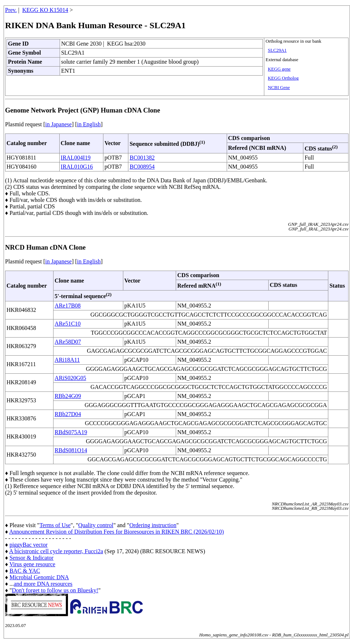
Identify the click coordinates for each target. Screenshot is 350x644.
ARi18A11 (67, 360)
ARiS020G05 (70, 378)
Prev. (11, 10)
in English (89, 124)
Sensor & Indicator (31, 558)
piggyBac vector (28, 545)
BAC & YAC (25, 571)
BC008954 (142, 167)
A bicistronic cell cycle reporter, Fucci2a (56, 551)
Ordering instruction (153, 525)
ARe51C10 (68, 324)
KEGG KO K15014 (45, 10)
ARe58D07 (68, 342)
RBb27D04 (68, 414)
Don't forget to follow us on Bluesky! (55, 590)
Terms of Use (55, 525)
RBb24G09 (68, 396)
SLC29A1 (277, 50)
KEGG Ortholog (283, 78)
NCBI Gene (279, 88)
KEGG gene (279, 69)
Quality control (96, 525)
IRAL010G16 (77, 167)
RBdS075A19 (71, 432)
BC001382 (142, 158)
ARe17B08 (68, 306)
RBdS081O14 (71, 450)
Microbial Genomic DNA (39, 577)
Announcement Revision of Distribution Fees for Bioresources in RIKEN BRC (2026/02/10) (116, 532)
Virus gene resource (32, 564)
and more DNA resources (43, 584)
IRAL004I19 (76, 158)
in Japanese (58, 124)
